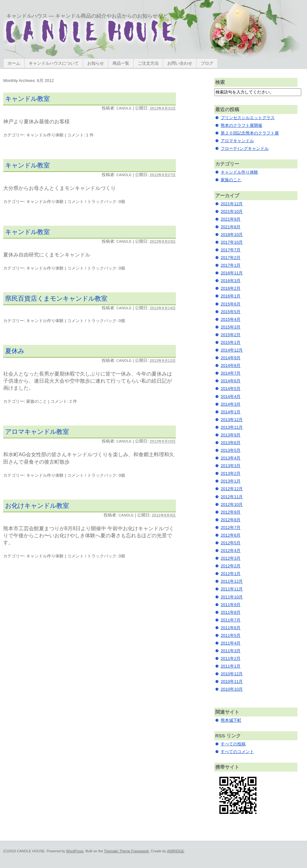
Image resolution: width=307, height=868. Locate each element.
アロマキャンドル (237, 141)
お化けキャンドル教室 (37, 506)
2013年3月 (231, 466)
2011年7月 (231, 620)
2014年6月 (231, 381)
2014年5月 (231, 389)
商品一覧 (121, 63)
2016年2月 (231, 288)
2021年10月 (232, 211)
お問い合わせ (180, 63)
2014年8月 (231, 365)
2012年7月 (231, 527)
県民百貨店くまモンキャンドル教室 (56, 298)
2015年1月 (231, 342)
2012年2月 (231, 566)
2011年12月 (232, 581)
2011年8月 (231, 612)
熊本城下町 (231, 720)
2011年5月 (231, 635)
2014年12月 (232, 350)
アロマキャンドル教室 (37, 432)
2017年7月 (231, 250)
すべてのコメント (237, 752)
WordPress (75, 851)
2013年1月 (231, 481)
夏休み (15, 351)
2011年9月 (231, 605)
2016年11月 (232, 273)
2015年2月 (231, 335)
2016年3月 (231, 281)
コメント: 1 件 (80, 135)
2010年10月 (232, 689)
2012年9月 (231, 512)
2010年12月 (232, 674)
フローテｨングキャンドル (245, 148)
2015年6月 (231, 304)
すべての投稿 (233, 744)
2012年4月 (231, 551)
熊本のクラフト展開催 (241, 125)
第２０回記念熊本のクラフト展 (250, 133)
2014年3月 (231, 404)
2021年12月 (232, 204)
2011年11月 (232, 589)
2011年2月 (231, 658)
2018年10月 (232, 235)
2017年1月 (231, 265)
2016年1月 (231, 296)
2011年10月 (232, 597)
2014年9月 (231, 358)
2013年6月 (231, 443)
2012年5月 (231, 543)
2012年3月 (231, 558)
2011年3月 (231, 651)
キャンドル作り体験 (45, 135)
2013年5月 (231, 450)
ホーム (14, 63)
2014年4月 (231, 397)
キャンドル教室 (28, 99)
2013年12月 (232, 420)
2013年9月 (231, 435)
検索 (220, 82)
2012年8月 (231, 520)
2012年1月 (231, 574)
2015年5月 (231, 312)
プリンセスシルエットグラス (248, 118)
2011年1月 (231, 666)
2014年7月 (231, 373)
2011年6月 (231, 628)
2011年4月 (231, 643)
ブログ (207, 63)
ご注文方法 (148, 63)
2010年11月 (232, 681)
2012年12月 (232, 489)
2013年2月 (231, 473)
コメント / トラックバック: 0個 (96, 202)
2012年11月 (232, 497)
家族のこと (37, 401)
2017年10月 (232, 242)
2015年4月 (231, 319)
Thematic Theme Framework (126, 851)
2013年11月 (232, 427)
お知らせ (96, 63)
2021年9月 (231, 219)
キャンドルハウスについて (54, 63)
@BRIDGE (175, 851)
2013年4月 (231, 458)
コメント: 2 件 (64, 401)
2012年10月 (232, 504)
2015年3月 (231, 327)
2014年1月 (231, 412)
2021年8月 (231, 227)
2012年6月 (231, 535)
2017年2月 (231, 258)
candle (124, 108)
